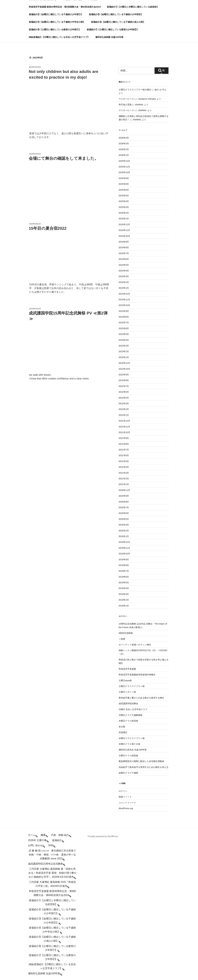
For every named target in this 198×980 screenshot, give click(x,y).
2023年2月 (124, 351)
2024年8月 (124, 247)
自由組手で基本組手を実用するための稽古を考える (144, 767)
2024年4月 (124, 271)
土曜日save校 (125, 680)
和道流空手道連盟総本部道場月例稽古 (137, 675)
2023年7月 (124, 323)
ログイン (123, 791)
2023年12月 (124, 294)
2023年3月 (124, 346)
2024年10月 (124, 236)
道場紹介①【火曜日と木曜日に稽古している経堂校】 (133, 7)
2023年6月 (124, 328)
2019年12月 (124, 542)
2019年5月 (124, 583)
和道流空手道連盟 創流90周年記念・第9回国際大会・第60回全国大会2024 (65, 7)
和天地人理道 (125, 105)
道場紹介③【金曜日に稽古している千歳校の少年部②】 (116, 14)
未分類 (122, 727)
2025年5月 (124, 196)
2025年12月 (124, 161)
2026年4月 (124, 138)
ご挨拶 (122, 639)
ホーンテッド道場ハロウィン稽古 (135, 645)
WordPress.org (126, 808)
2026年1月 (124, 155)
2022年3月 (124, 403)
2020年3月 (124, 525)
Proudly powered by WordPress (103, 836)
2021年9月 (124, 438)
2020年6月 (124, 513)
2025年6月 (124, 190)
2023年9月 (124, 311)
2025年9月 (124, 178)
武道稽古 (123, 732)
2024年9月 (124, 242)
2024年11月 (124, 230)
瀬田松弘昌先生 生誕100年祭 (133, 750)
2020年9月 (124, 496)
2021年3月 (124, 473)
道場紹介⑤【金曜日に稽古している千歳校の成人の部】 (118, 22)
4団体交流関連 (126, 633)
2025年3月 (124, 207)
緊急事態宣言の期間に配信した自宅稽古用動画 (141, 761)
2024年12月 (124, 224)
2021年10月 (124, 432)
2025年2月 (124, 213)
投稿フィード (125, 797)
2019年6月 (124, 577)
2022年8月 (124, 380)
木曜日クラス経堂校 (128, 721)
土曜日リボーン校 (127, 692)
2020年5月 (124, 519)
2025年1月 (124, 219)
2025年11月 (124, 167)
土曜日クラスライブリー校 (132, 686)
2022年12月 (124, 363)
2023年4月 (124, 340)
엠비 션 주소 (160, 90)
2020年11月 (124, 490)
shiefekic (139, 105)
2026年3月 (124, 144)
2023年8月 (124, 317)
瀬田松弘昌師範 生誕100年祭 (109, 37)
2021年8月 (124, 444)
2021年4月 (124, 467)
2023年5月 (124, 334)
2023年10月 (124, 305)
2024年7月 (124, 253)
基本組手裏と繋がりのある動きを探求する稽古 (141, 698)
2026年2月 (124, 149)
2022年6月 (124, 392)
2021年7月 (124, 450)
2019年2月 (124, 600)
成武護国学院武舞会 (128, 703)
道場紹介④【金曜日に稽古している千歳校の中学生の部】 (57, 22)
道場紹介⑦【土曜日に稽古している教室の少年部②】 (113, 30)
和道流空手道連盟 (127, 669)
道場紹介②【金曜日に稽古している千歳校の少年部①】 (56, 14)
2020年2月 (124, 531)
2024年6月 (124, 259)
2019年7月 (124, 571)
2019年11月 (124, 548)
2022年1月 (124, 415)
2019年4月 (124, 588)
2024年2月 (124, 282)
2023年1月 (124, 357)
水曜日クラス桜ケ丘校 (129, 744)
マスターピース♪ (127, 99)
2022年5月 (124, 398)
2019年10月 (124, 554)
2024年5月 (124, 265)
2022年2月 (124, 409)
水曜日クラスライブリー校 (132, 738)
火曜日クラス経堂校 (128, 756)
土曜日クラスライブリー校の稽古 (135, 90)
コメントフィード (127, 803)
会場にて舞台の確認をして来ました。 (64, 158)
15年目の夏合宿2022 (48, 228)
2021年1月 (124, 484)
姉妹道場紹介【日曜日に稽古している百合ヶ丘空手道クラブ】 (59, 37)
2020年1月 (124, 536)
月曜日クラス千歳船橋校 (131, 715)
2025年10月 (124, 172)
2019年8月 (124, 565)
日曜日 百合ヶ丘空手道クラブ (133, 709)
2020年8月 (124, 502)
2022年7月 (124, 386)
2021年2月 (124, 479)
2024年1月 (124, 288)
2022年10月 (124, 369)
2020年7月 (124, 507)
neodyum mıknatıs (147, 99)
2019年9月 (124, 560)
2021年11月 (124, 427)
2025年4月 (124, 201)
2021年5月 (124, 461)
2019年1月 (124, 606)
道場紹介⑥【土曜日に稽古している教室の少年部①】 (55, 30)
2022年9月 (124, 375)
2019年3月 (124, 594)
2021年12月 (124, 421)
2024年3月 (124, 276)
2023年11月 (124, 300)
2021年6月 (124, 455)
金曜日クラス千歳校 (128, 773)
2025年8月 (124, 184)
